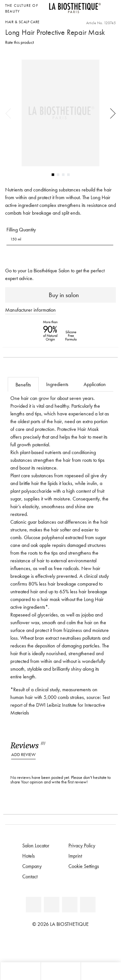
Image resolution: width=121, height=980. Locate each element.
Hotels (29, 856)
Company (32, 866)
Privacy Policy (82, 845)
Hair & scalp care (22, 22)
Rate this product (20, 42)
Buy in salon (60, 295)
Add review (23, 755)
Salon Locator (36, 845)
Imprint (75, 856)
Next (111, 113)
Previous (10, 113)
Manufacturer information (30, 310)
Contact (30, 876)
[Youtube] (52, 905)
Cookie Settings (84, 866)
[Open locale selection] (109, 5)
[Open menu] (61, 971)
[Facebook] (34, 905)
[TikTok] (88, 905)
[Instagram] (70, 905)
